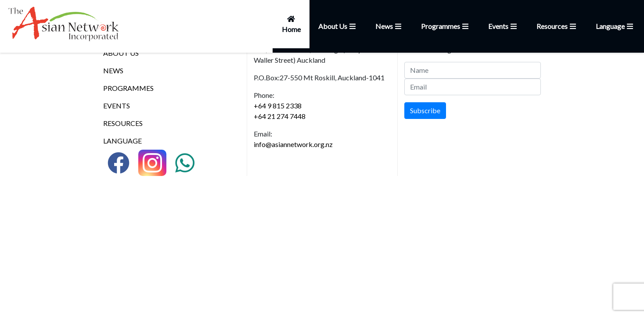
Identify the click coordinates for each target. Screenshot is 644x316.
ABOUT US (121, 53)
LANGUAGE (122, 141)
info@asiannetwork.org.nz (293, 144)
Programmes (446, 26)
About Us (338, 26)
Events (504, 26)
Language (615, 26)
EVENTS (117, 106)
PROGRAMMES (128, 88)
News (389, 26)
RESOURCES (123, 123)
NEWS (113, 70)
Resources (557, 26)
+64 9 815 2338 (278, 106)
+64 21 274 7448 (280, 116)
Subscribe (425, 110)
